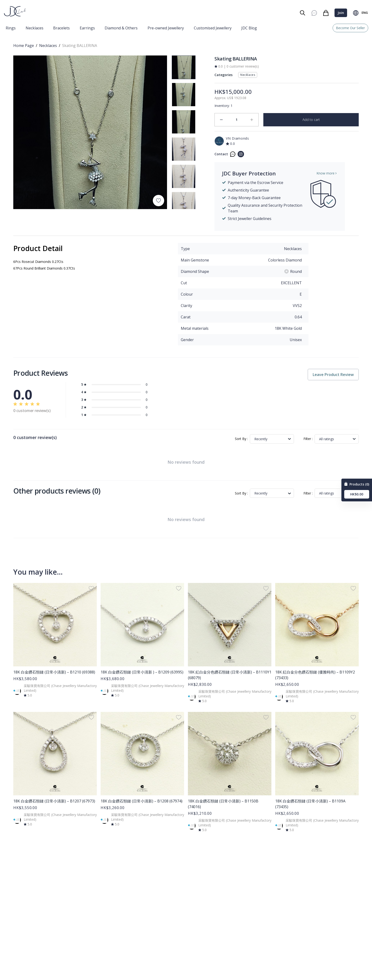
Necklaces (35, 28)
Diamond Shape (195, 271)
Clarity (186, 306)
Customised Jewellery (213, 28)
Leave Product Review (333, 375)
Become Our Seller (350, 28)
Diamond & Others (121, 28)
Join (341, 13)
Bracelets (61, 28)
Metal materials (195, 328)
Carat (186, 317)
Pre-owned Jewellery (166, 28)
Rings (11, 28)
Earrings (87, 28)
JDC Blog (249, 28)
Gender (187, 340)
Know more (327, 173)
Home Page (24, 46)
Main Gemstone (195, 260)
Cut (184, 283)
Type (185, 249)
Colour (187, 294)
